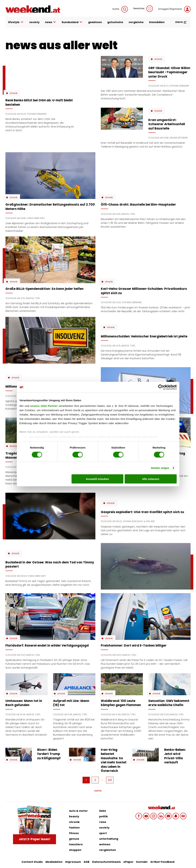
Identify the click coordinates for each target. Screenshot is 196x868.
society (34, 22)
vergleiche (136, 22)
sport (103, 833)
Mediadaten (54, 862)
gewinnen (95, 22)
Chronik (13, 93)
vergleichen (108, 850)
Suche (120, 9)
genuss (74, 839)
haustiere (76, 844)
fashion (74, 828)
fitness (74, 833)
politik (104, 816)
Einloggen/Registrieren (174, 9)
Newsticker (143, 9)
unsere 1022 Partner (44, 406)
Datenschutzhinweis (106, 862)
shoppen (75, 850)
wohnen (105, 844)
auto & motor (78, 811)
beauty (74, 816)
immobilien (157, 22)
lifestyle (16, 22)
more (181, 22)
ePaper (128, 862)
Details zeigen (160, 468)
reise (103, 822)
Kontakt (142, 862)
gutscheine (115, 22)
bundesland (72, 22)
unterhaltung (109, 839)
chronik (74, 822)
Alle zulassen (151, 479)
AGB (87, 862)
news (51, 22)
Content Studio (32, 862)
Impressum (73, 862)
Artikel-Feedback (162, 862)
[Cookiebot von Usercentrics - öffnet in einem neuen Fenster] (161, 387)
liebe (103, 811)
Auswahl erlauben (97, 479)
